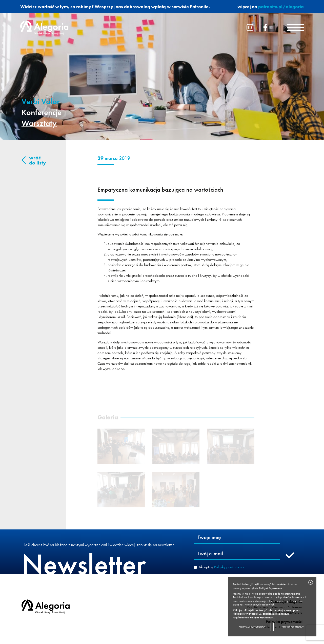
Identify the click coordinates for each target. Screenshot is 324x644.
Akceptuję (221, 567)
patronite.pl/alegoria (281, 6)
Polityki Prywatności (271, 588)
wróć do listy (38, 160)
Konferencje (42, 112)
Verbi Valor (41, 102)
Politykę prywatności (229, 567)
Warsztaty (39, 123)
